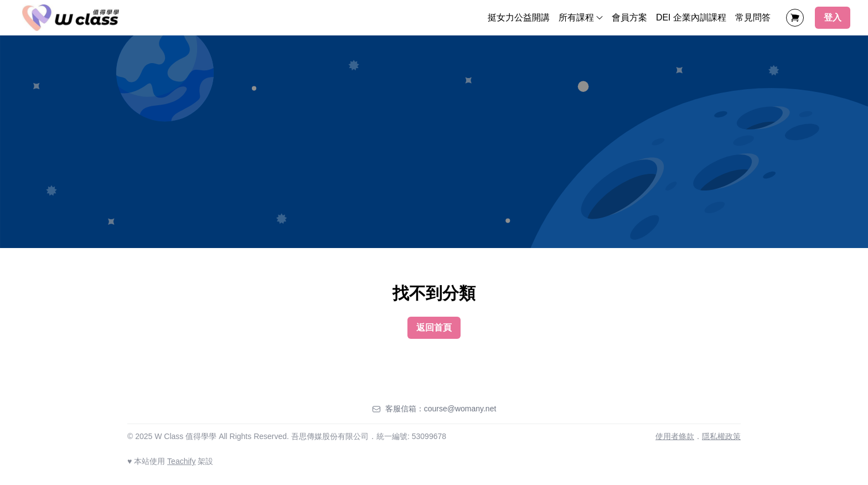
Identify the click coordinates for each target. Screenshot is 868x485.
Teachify (181, 461)
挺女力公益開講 (519, 17)
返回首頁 (434, 327)
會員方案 (629, 17)
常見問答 (753, 17)
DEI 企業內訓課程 (691, 17)
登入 (833, 17)
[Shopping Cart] (795, 18)
